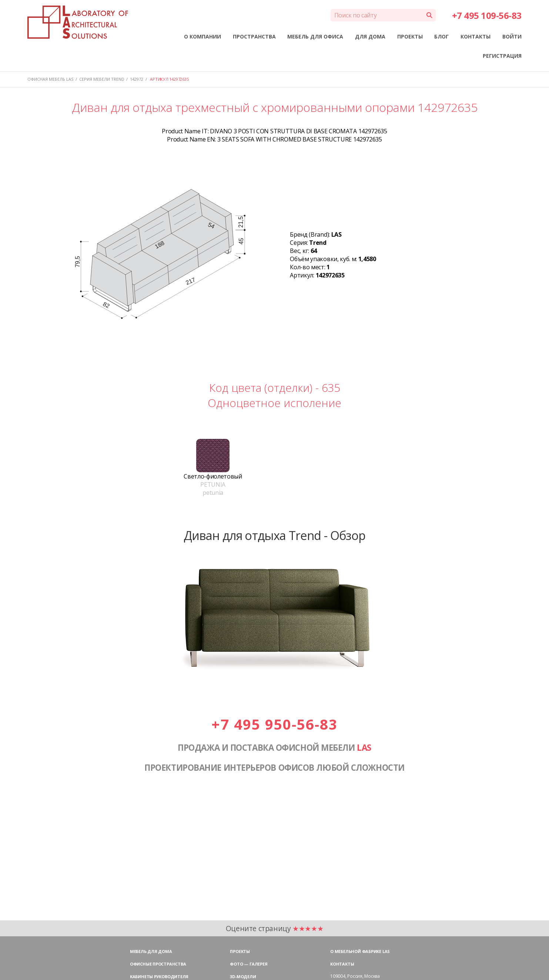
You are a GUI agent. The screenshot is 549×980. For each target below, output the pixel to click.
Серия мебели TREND (102, 79)
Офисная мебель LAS (50, 79)
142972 (137, 79)
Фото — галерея (249, 964)
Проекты (240, 951)
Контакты (342, 964)
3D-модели (243, 976)
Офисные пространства (158, 964)
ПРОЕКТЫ (410, 36)
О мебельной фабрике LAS (360, 951)
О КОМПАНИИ (202, 36)
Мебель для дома (151, 951)
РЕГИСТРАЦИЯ (502, 56)
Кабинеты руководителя (159, 976)
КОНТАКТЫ (476, 36)
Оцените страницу (275, 928)
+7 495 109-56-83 (487, 15)
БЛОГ (441, 36)
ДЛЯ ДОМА (370, 36)
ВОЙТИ (512, 36)
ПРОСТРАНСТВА (254, 36)
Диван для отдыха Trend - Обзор (275, 535)
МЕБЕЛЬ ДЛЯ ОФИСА (315, 36)
